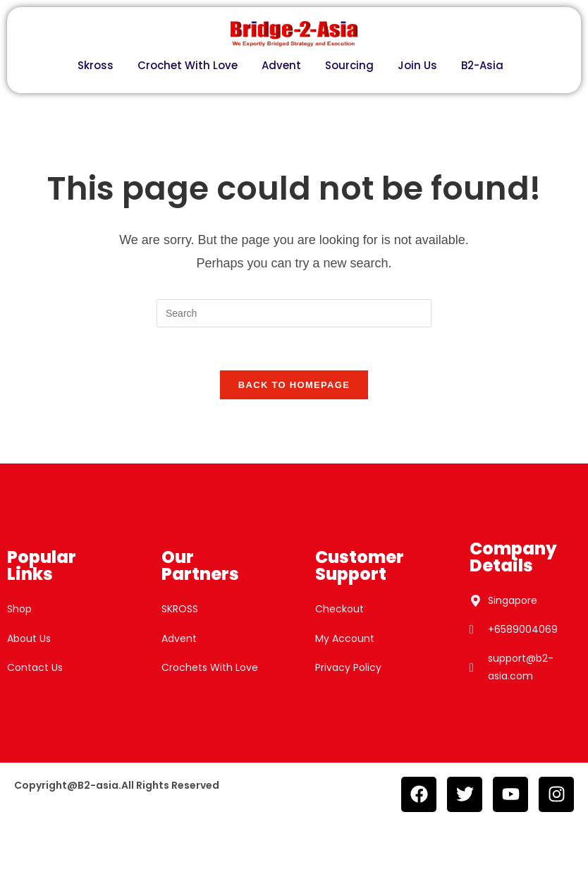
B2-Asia (482, 65)
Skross (96, 65)
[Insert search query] (294, 313)
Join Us (417, 65)
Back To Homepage (294, 385)
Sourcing (349, 65)
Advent (281, 65)
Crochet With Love (188, 65)
